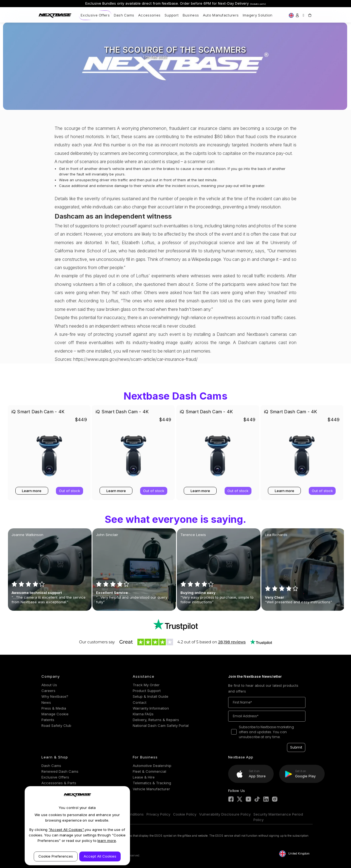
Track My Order (146, 685)
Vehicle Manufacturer (151, 789)
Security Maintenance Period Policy (278, 817)
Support (172, 15)
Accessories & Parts (59, 783)
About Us (49, 685)
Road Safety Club (56, 725)
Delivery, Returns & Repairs (156, 720)
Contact (140, 702)
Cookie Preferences (56, 856)
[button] (175, 625)
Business (191, 15)
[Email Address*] (267, 716)
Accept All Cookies (100, 856)
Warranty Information (151, 708)
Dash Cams (124, 15)
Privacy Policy (158, 814)
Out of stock (70, 491)
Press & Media (54, 708)
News (46, 702)
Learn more (32, 491)
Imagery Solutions (259, 15)
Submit (296, 747)
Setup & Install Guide (151, 696)
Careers (48, 691)
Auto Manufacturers (221, 15)
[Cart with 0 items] (310, 15)
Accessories (149, 15)
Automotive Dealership (152, 766)
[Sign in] (297, 15)
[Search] (304, 15)
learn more (107, 841)
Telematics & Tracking (152, 783)
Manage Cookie (55, 714)
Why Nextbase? (55, 696)
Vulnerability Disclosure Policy (225, 814)
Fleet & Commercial (149, 771)
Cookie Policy (185, 814)
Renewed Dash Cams (60, 771)
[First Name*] (267, 702)
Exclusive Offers (95, 15)
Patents (48, 720)
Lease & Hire (144, 777)
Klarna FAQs (143, 714)
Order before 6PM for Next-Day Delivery (223, 3)
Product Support (147, 691)
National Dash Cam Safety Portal (161, 725)
